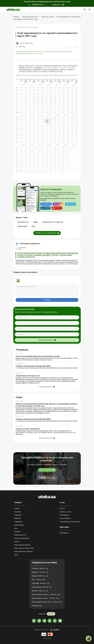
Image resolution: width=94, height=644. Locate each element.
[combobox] (47, 334)
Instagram (60, 204)
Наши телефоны (65, 518)
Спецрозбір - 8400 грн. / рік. (41, 583)
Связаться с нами (65, 512)
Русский (51, 614)
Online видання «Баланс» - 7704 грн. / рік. (45, 598)
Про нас (62, 508)
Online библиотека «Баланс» (23, 551)
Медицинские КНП (20, 535)
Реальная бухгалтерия (21, 538)
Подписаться (57, 5)
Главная (17, 508)
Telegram (72, 204)
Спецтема (17, 512)
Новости (17, 542)
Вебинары (17, 518)
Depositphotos (64, 533)
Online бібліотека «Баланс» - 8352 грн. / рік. (46, 595)
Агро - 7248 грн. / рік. (39, 580)
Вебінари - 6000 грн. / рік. (40, 591)
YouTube (58, 208)
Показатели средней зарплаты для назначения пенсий (38, 356)
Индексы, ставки (33, 27)
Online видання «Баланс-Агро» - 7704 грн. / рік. (47, 602)
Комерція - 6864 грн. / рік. (40, 576)
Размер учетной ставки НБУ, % (28, 429)
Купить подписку (46, 470)
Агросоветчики (19, 525)
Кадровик (17, 532)
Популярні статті (37, 606)
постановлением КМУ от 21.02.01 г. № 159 (57, 68)
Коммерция (18, 515)
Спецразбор (18, 522)
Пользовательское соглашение (70, 522)
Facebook (47, 204)
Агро (16, 528)
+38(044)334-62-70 (38, 5)
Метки (16, 555)
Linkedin (47, 208)
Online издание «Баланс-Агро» (24, 548)
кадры (35, 222)
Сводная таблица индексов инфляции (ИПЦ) (33, 366)
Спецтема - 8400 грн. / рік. (40, 568)
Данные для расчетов (22, 27)
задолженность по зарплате (53, 222)
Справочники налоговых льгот (28, 376)
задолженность (23, 222)
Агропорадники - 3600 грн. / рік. (42, 587)
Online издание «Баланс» (22, 545)
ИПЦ (33, 226)
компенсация (22, 226)
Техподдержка (64, 515)
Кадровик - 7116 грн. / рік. (40, 572)
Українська (42, 614)
